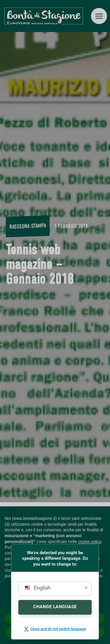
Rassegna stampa (28, 226)
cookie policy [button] (90, 542)
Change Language (55, 607)
